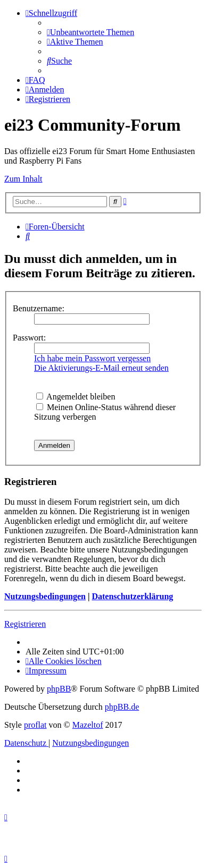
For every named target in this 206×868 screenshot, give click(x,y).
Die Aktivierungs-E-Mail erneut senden (101, 368)
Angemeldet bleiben (76, 397)
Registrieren (25, 624)
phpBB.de (122, 707)
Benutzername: (39, 308)
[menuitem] (90, 32)
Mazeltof (88, 725)
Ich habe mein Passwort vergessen (92, 358)
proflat (35, 725)
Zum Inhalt (23, 179)
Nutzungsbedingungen (45, 596)
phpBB (59, 689)
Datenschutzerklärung (132, 596)
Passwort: (29, 338)
